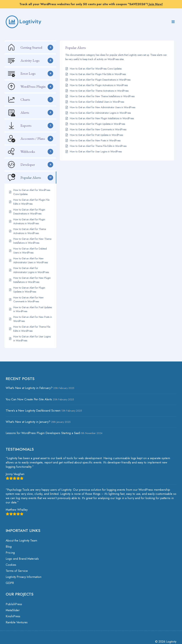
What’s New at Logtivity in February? (29, 388)
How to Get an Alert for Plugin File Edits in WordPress (98, 74)
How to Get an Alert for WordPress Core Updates (96, 69)
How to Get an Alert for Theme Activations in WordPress (99, 91)
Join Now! (156, 4)
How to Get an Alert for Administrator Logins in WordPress (100, 113)
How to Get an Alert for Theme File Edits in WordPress (98, 146)
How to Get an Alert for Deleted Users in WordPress (97, 102)
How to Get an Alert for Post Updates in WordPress (96, 135)
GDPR (10, 583)
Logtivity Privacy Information (24, 577)
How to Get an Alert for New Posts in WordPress (95, 140)
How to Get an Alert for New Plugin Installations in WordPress (102, 118)
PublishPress (14, 604)
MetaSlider (13, 610)
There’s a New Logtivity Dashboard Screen (33, 410)
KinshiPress (13, 616)
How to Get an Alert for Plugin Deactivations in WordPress (100, 80)
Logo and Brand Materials (22, 559)
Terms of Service (17, 571)
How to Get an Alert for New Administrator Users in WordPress (103, 107)
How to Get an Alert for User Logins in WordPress (96, 152)
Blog (9, 546)
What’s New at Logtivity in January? (28, 422)
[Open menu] (173, 22)
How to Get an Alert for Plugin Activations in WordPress (99, 85)
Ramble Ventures (17, 622)
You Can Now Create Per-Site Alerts (29, 399)
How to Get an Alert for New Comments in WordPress (98, 129)
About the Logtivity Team (21, 540)
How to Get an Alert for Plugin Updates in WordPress (97, 124)
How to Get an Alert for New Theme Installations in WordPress (102, 96)
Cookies (11, 565)
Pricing (10, 553)
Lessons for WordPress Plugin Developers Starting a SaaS (43, 433)
